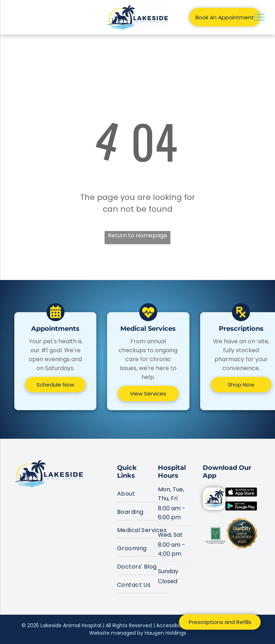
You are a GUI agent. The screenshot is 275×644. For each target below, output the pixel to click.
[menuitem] (143, 493)
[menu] (259, 17)
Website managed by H (119, 633)
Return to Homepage (137, 235)
